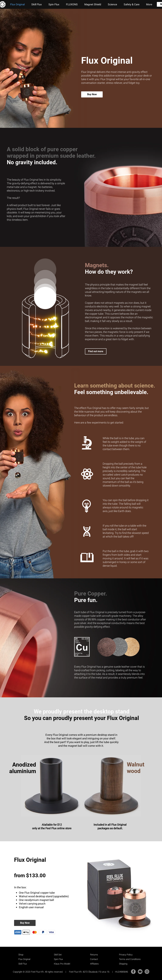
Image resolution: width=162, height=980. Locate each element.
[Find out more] (96, 351)
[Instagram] (147, 972)
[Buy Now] (92, 94)
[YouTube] (140, 972)
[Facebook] (133, 972)
